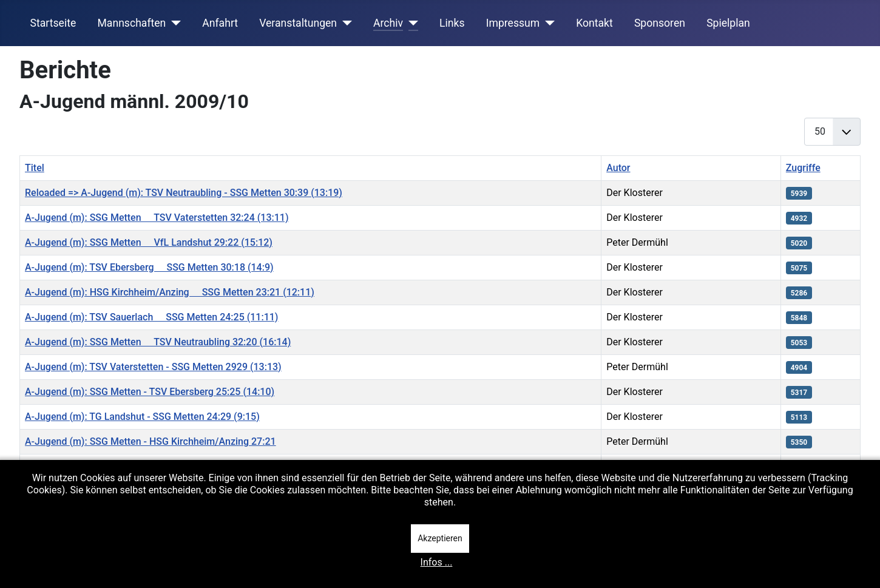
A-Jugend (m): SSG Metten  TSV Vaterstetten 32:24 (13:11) (157, 218)
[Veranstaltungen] (344, 23)
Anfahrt (220, 23)
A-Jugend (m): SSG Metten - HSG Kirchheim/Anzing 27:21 (151, 441)
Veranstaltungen (298, 23)
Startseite (53, 23)
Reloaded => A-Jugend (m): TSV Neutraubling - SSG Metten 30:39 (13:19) (184, 193)
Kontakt (594, 23)
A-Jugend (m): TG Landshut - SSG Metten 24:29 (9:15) (142, 417)
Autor (618, 168)
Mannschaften (131, 23)
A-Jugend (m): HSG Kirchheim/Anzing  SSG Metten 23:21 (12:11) (170, 292)
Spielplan (728, 23)
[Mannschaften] (173, 23)
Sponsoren (660, 23)
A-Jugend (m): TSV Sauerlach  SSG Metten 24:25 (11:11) (151, 317)
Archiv (388, 23)
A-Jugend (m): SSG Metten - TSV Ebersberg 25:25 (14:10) (150, 392)
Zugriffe (803, 168)
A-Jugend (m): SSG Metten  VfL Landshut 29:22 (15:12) (149, 242)
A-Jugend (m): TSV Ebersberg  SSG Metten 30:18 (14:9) (149, 267)
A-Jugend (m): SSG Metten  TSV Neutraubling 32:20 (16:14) (158, 342)
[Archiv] (411, 23)
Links (452, 23)
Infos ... (437, 562)
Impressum (513, 23)
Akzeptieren (440, 538)
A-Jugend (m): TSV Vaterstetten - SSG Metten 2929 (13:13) (153, 367)
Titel (35, 168)
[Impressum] (547, 23)
